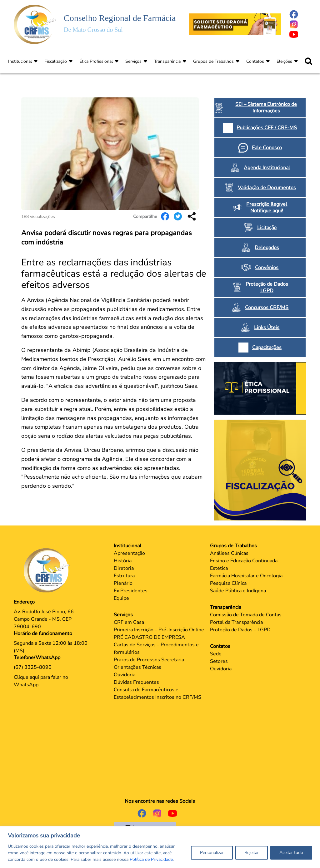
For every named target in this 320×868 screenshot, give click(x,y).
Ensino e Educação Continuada (244, 561)
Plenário (123, 583)
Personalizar (212, 853)
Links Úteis (267, 328)
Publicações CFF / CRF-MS (267, 128)
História (123, 561)
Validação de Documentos (267, 188)
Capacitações (267, 348)
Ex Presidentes (131, 591)
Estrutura (124, 576)
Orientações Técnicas (137, 667)
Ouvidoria (125, 675)
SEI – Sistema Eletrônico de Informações (266, 108)
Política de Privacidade (151, 859)
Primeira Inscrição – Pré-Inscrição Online (159, 630)
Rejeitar (252, 853)
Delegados (267, 248)
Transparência (167, 61)
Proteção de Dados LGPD (267, 287)
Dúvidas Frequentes (136, 682)
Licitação (267, 228)
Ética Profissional (96, 61)
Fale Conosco (267, 148)
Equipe (121, 598)
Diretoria (124, 568)
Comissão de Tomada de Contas (246, 615)
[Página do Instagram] (297, 24)
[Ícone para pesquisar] (308, 61)
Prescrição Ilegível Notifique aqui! (267, 207)
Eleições (284, 61)
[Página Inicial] (35, 24)
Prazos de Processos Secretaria (149, 660)
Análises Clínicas (229, 553)
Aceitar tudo (291, 853)
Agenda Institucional (267, 168)
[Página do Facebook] (297, 14)
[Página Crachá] (235, 24)
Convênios (267, 268)
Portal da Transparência (236, 622)
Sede (216, 654)
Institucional (20, 61)
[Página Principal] (48, 570)
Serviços (133, 61)
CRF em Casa (129, 622)
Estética (219, 568)
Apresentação (129, 553)
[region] (160, 847)
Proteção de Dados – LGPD (240, 630)
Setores (219, 661)
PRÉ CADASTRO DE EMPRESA (149, 637)
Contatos (255, 61)
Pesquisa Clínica (228, 583)
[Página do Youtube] (297, 34)
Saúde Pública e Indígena (238, 591)
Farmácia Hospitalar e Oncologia (246, 576)
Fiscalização (56, 61)
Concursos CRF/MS (267, 308)
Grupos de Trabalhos (213, 61)
